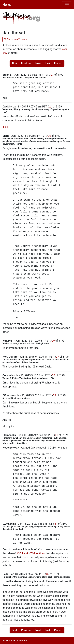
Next (38, 63)
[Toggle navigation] (67, 5)
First (14, 63)
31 (56, 524)
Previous (26, 63)
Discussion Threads (15, 39)
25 (49, 136)
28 (54, 375)
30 (57, 435)
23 (52, 75)
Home (7, 5)
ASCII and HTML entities (31, 553)
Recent (58, 63)
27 (58, 357)
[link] (5, 127)
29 (55, 395)
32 (48, 574)
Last (48, 63)
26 (53, 341)
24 (51, 107)
